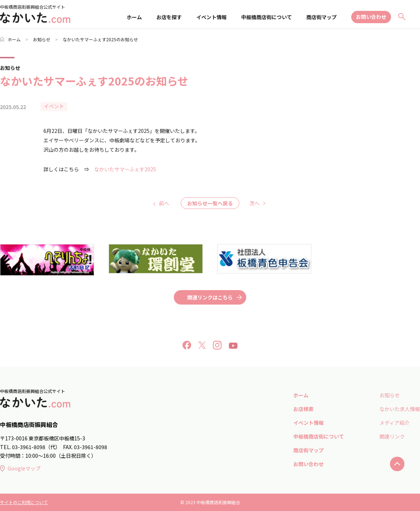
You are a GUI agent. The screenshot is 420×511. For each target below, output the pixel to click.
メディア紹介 (394, 423)
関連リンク (392, 436)
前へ (164, 203)
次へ (255, 203)
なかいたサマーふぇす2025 (125, 169)
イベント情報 (211, 17)
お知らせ (42, 39)
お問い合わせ (371, 17)
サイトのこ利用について (24, 502)
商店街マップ (322, 17)
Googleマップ (20, 468)
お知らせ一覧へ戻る (210, 203)
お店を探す (169, 17)
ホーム (134, 17)
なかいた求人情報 (400, 409)
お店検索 (303, 409)
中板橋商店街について (266, 17)
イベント (54, 106)
